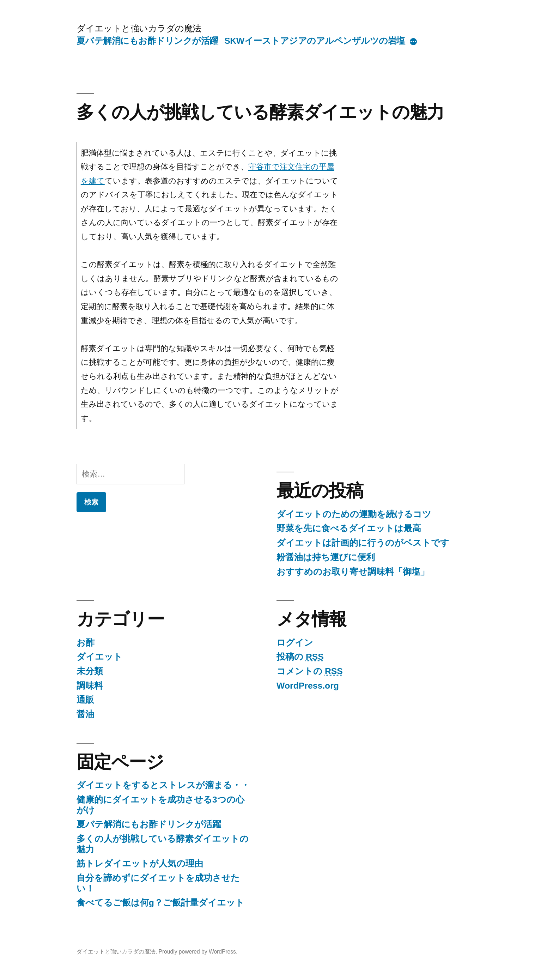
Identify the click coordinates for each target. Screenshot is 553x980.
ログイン (295, 643)
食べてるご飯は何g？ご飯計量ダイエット (160, 903)
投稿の (300, 657)
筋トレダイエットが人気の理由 (140, 863)
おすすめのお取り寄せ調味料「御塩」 (353, 572)
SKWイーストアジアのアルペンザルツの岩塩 (315, 41)
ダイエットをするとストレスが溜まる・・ (163, 785)
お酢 (86, 643)
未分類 (90, 671)
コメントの (310, 671)
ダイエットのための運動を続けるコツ (354, 514)
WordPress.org (308, 686)
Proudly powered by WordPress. (198, 952)
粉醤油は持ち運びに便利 (326, 557)
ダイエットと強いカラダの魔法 (139, 28)
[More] (413, 42)
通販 (85, 700)
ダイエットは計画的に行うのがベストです (363, 543)
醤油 (85, 714)
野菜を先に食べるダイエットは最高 (349, 528)
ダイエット (99, 657)
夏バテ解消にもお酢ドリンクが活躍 (147, 41)
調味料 (90, 686)
